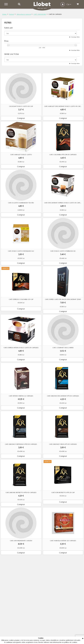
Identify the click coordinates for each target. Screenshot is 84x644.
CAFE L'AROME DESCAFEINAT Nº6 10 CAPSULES (63, 396)
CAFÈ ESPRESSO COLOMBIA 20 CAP (21, 299)
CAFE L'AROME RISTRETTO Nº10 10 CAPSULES (21, 492)
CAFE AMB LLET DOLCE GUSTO (21, 155)
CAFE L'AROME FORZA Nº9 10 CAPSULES (63, 444)
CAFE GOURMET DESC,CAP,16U (63, 348)
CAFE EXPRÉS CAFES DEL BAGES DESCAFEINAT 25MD (63, 299)
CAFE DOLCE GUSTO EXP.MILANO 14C (21, 251)
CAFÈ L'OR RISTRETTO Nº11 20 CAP (63, 492)
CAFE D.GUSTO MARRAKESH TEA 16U (21, 203)
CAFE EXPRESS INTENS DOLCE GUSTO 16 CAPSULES (21, 348)
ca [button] (69, 4)
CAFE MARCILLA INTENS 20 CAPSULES (63, 541)
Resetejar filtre (75, 37)
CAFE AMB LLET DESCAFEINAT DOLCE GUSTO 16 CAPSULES (64, 106)
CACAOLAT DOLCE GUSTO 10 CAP (21, 106)
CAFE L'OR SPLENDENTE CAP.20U (21, 541)
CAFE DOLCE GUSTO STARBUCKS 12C (63, 251)
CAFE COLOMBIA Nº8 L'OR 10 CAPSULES (63, 155)
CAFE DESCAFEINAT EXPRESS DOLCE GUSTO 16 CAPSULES (64, 203)
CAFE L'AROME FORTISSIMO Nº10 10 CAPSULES (21, 444)
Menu (6, 4)
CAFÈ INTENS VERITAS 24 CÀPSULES (21, 396)
